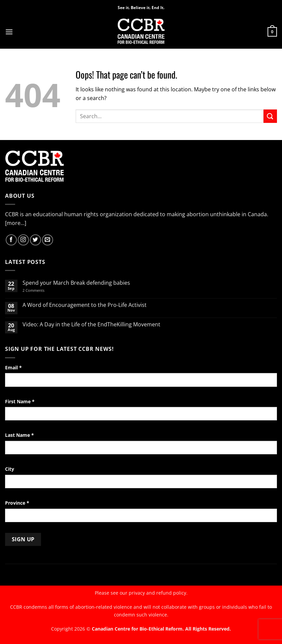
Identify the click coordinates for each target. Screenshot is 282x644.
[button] (9, 32)
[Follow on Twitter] (35, 240)
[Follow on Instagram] (23, 240)
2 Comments (42, 290)
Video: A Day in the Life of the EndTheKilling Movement (91, 325)
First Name (20, 401)
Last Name (19, 435)
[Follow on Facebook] (11, 240)
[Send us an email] (48, 240)
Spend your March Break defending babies (76, 283)
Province (17, 503)
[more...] (16, 223)
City (10, 469)
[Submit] (270, 116)
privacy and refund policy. (158, 593)
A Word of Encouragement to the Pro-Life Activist (85, 305)
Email (13, 367)
